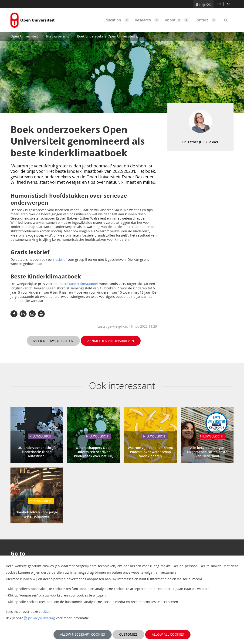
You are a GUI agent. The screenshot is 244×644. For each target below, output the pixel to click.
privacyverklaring (42, 618)
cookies (45, 612)
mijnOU (203, 4)
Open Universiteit (24, 36)
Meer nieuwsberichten (53, 341)
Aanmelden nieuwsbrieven (111, 341)
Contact (206, 20)
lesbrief (61, 259)
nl (229, 4)
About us (178, 20)
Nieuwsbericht (58, 36)
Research (148, 20)
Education (117, 20)
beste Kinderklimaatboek (79, 284)
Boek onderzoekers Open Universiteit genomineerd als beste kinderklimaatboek (139, 36)
